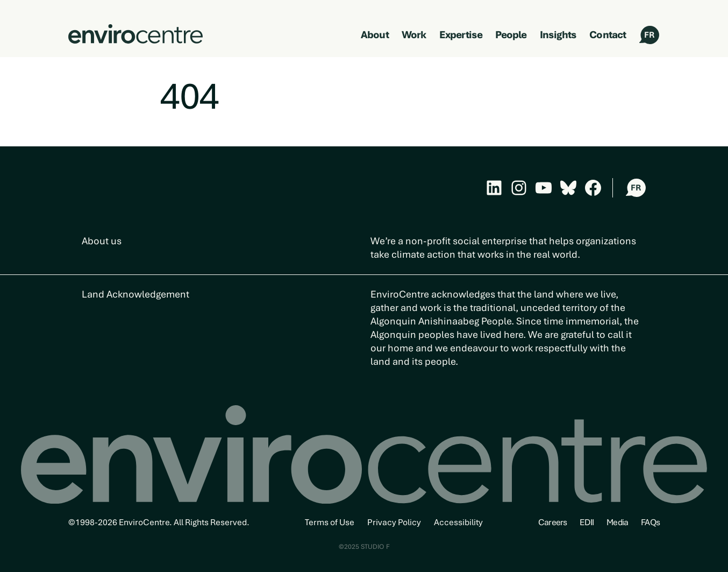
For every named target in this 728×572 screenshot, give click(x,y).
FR (649, 35)
